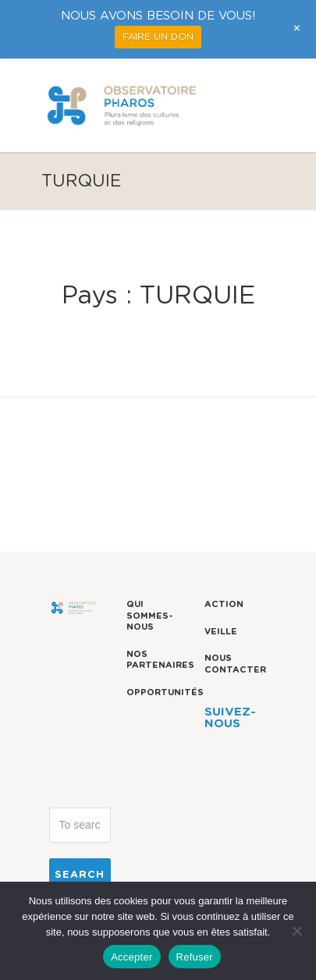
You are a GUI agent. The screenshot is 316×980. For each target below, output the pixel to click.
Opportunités (165, 692)
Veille (221, 632)
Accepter (131, 957)
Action (224, 604)
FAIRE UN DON (158, 37)
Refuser (195, 957)
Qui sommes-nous (150, 616)
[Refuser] (296, 931)
